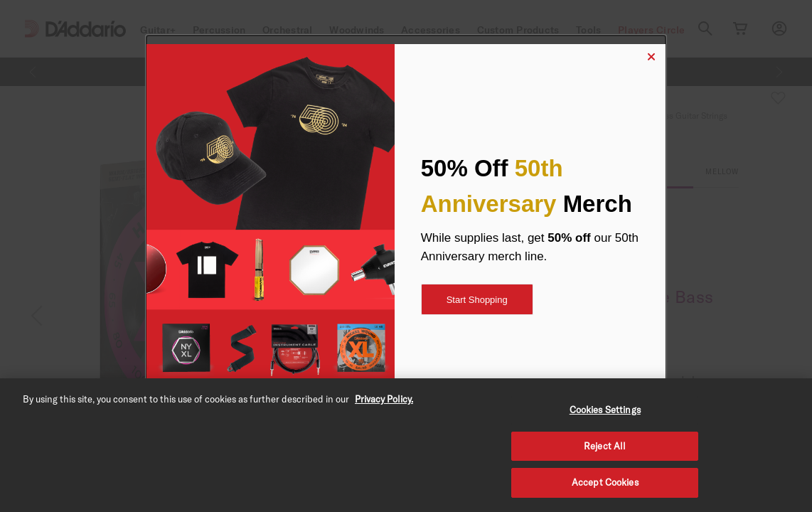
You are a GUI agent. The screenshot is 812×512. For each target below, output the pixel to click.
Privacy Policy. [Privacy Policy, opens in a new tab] (384, 399)
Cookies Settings (605, 410)
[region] (406, 445)
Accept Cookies (605, 482)
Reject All (605, 446)
